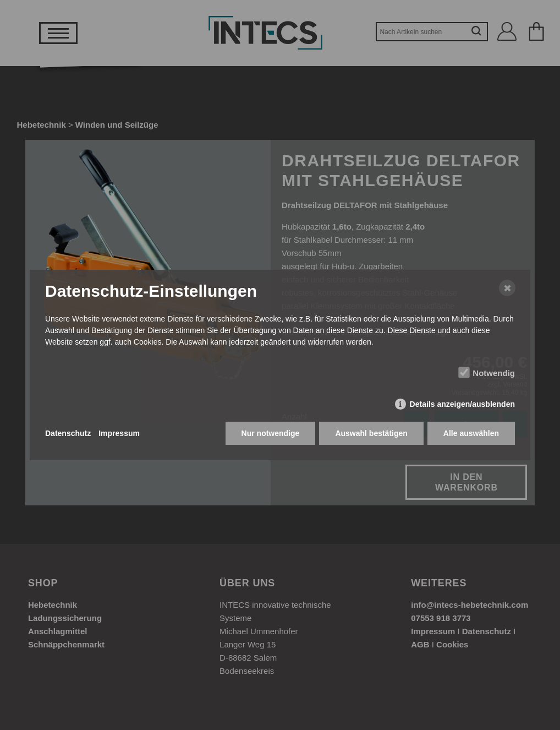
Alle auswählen (471, 433)
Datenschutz (68, 433)
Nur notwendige (271, 433)
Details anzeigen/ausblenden (462, 404)
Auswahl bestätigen (371, 433)
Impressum (119, 433)
